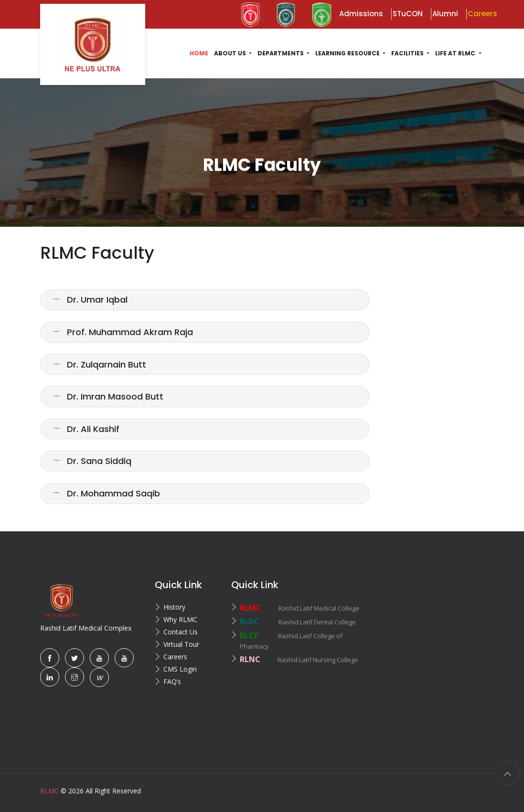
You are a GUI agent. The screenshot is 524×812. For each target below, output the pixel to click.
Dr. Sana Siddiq (92, 461)
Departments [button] (281, 53)
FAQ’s (172, 681)
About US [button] (231, 53)
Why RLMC (180, 619)
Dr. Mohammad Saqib (106, 493)
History (174, 607)
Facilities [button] (408, 53)
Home (199, 53)
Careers (175, 657)
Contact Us (181, 632)
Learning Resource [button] (348, 53)
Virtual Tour (181, 644)
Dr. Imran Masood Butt (108, 396)
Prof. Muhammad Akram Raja (123, 332)
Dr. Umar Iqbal (90, 300)
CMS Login (180, 669)
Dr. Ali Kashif (86, 429)
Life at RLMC (456, 53)
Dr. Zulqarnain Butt (99, 364)
